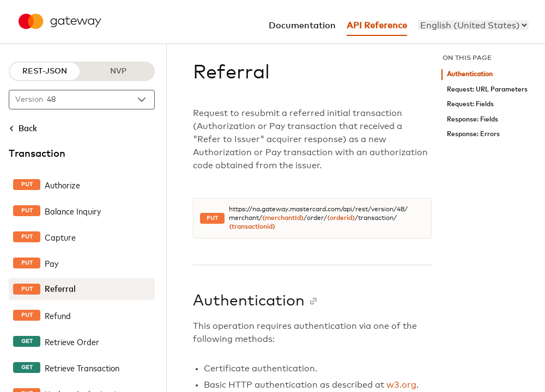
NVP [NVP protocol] (118, 71)
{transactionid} (252, 227)
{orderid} (341, 218)
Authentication (470, 74)
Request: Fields (470, 104)
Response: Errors (473, 134)
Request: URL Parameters (487, 90)
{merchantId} (283, 218)
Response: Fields (473, 120)
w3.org (401, 385)
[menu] (473, 25)
